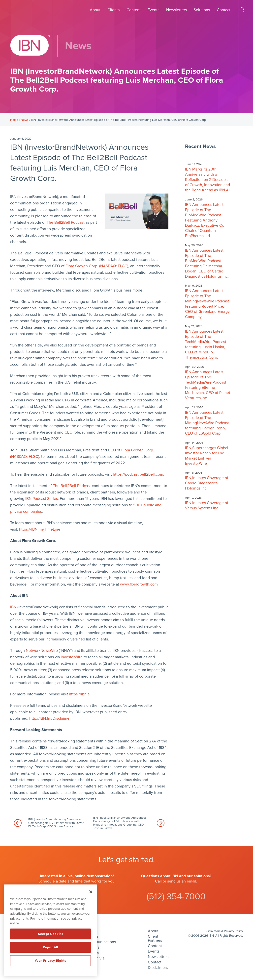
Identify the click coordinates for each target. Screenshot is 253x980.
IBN (13, 607)
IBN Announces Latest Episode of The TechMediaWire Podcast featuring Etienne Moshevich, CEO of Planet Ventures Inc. (208, 385)
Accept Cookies (50, 934)
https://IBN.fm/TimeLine (40, 529)
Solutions (202, 10)
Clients (113, 10)
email (191, 881)
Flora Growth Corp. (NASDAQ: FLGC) (97, 266)
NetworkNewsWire (42, 651)
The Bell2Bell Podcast (66, 222)
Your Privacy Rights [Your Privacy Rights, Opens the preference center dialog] (50, 961)
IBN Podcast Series (42, 499)
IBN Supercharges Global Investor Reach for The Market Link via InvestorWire (207, 456)
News (25, 120)
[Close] (91, 892)
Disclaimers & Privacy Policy (224, 931)
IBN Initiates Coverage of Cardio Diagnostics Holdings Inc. (207, 483)
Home (14, 120)
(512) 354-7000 (176, 896)
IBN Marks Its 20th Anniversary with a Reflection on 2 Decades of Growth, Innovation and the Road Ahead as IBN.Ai (207, 180)
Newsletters (176, 10)
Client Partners (155, 938)
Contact (224, 10)
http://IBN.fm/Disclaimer (50, 718)
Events (153, 10)
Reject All (50, 947)
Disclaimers (158, 968)
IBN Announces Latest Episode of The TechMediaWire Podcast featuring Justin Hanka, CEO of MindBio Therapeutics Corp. (206, 344)
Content (134, 10)
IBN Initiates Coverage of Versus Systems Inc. (207, 505)
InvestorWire (72, 657)
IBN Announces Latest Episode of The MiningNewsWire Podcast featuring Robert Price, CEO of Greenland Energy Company (207, 304)
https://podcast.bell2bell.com (138, 474)
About (95, 10)
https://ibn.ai (80, 694)
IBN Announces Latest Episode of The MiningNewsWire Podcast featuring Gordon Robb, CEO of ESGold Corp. (207, 423)
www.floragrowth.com (139, 584)
